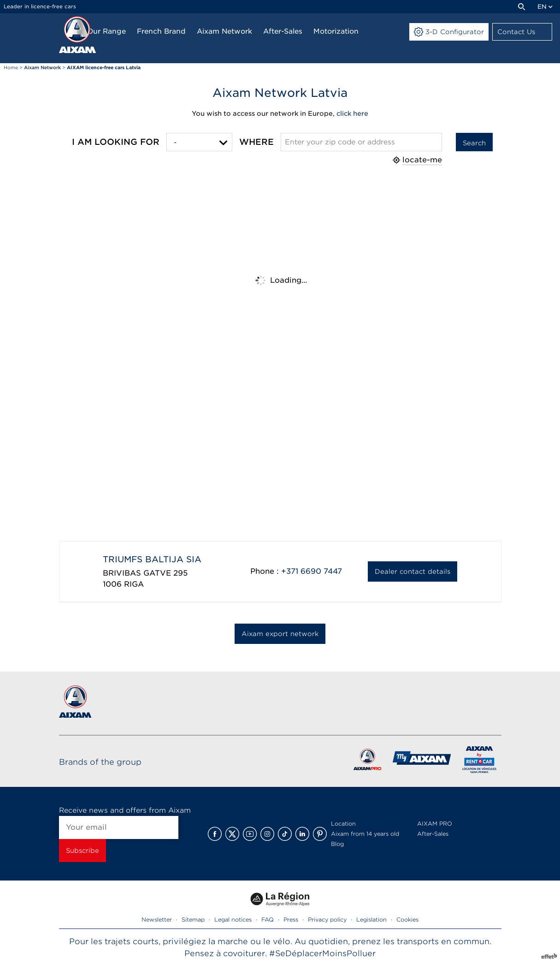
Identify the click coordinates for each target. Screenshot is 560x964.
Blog (337, 844)
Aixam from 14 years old (365, 834)
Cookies (407, 919)
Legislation (371, 919)
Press (291, 919)
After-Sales (433, 834)
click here (352, 113)
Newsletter (157, 919)
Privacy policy (327, 919)
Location (343, 824)
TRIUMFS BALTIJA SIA (152, 559)
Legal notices (233, 919)
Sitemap (193, 919)
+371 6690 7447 (312, 571)
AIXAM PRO (435, 824)
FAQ (268, 919)
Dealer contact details (413, 571)
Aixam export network (280, 634)
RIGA (134, 584)
